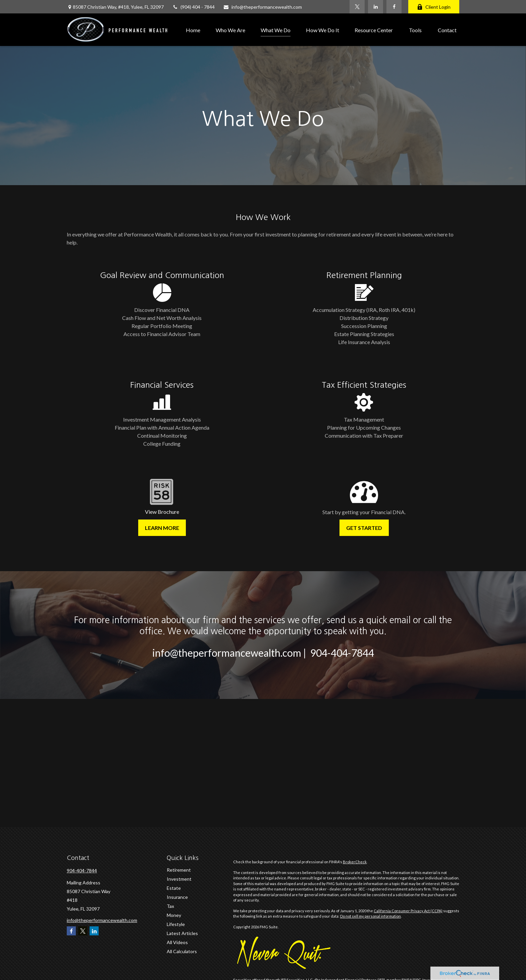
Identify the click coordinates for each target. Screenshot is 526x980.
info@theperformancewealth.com (262, 7)
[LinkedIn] (376, 7)
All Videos (177, 942)
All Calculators (182, 951)
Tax (170, 906)
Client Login (434, 7)
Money (174, 915)
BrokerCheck (355, 862)
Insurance (177, 897)
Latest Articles (182, 933)
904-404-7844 (82, 870)
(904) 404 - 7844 (193, 7)
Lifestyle (176, 924)
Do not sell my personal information (371, 916)
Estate (174, 888)
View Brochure (162, 512)
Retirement (179, 870)
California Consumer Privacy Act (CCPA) (408, 911)
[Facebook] (394, 7)
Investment (179, 879)
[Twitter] (357, 7)
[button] (193, 30)
